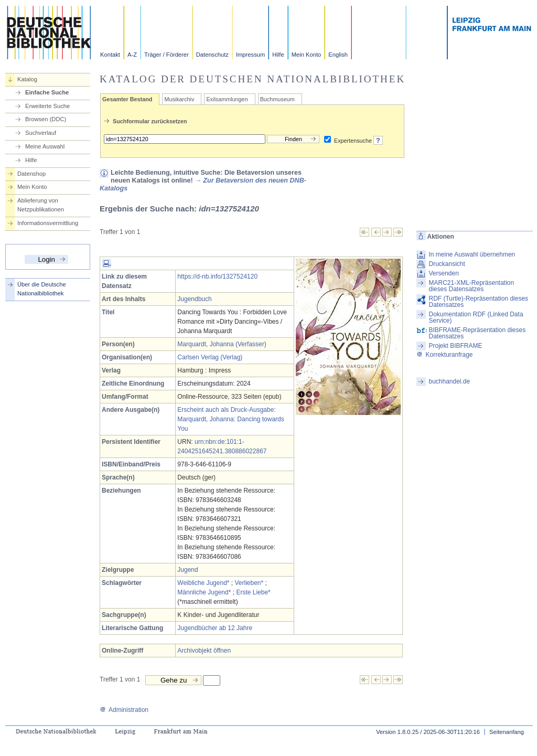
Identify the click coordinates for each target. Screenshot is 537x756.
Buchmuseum (277, 99)
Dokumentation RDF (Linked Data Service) (476, 317)
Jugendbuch (194, 299)
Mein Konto (307, 55)
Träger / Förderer (167, 55)
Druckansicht (447, 264)
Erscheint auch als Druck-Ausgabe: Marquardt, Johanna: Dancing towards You (230, 419)
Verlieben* (249, 583)
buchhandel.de (449, 381)
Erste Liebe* (253, 592)
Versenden (443, 273)
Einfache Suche (47, 92)
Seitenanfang (507, 732)
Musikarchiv (179, 99)
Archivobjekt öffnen (204, 651)
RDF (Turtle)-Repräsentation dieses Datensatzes (478, 302)
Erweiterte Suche (47, 106)
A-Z (132, 55)
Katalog (27, 79)
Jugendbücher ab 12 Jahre (215, 628)
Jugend (187, 570)
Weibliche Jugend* (203, 583)
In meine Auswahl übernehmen (472, 254)
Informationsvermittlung (48, 223)
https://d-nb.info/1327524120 (217, 276)
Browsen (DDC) (46, 119)
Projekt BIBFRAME (455, 346)
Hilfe (278, 55)
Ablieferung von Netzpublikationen (41, 205)
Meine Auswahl (45, 146)
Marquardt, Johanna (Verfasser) (222, 344)
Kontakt (110, 55)
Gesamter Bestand (127, 99)
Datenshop (31, 174)
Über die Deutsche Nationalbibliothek (42, 289)
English (338, 55)
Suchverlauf (41, 133)
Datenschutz (212, 55)
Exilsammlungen (227, 99)
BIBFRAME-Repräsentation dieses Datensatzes (477, 333)
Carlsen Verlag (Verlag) (210, 357)
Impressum (250, 55)
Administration (124, 710)
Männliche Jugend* (204, 592)
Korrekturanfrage (444, 355)
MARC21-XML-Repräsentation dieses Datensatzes (471, 286)
